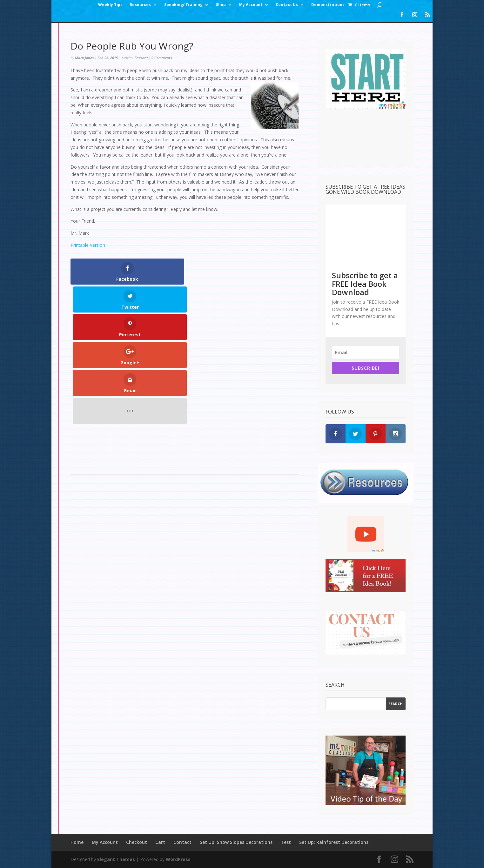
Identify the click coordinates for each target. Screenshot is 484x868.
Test (286, 842)
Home (77, 842)
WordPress (178, 859)
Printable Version (88, 245)
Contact (182, 842)
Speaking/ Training (183, 5)
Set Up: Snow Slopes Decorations (236, 842)
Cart (160, 842)
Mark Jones (84, 58)
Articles (127, 58)
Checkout (137, 842)
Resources (140, 5)
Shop (221, 5)
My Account (251, 5)
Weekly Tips (110, 5)
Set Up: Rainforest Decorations (334, 842)
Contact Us (287, 5)
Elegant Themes (116, 859)
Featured (141, 58)
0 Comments (162, 58)
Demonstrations (328, 5)
